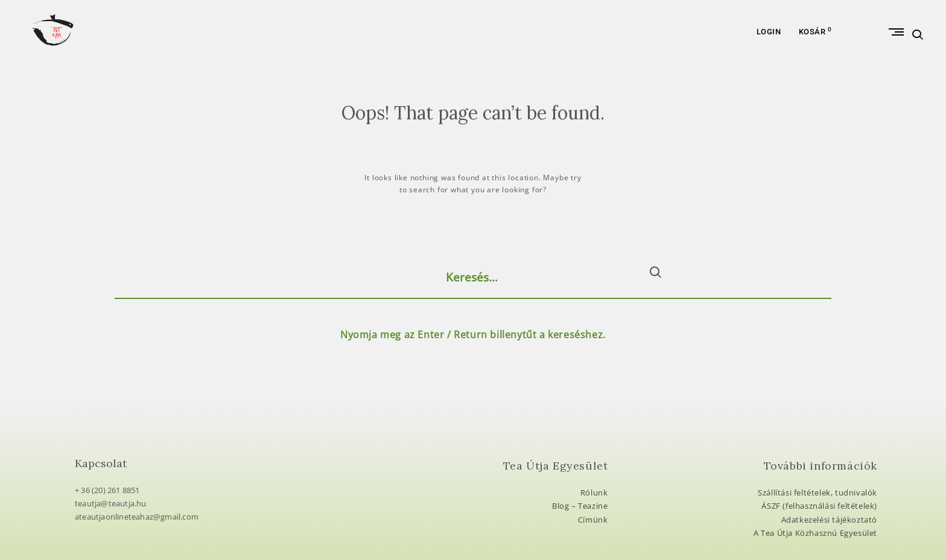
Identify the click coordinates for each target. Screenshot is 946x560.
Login (769, 53)
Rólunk (594, 492)
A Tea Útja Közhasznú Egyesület (815, 533)
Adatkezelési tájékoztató (829, 520)
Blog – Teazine (580, 506)
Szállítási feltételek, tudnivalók (817, 492)
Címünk (593, 520)
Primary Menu (868, 53)
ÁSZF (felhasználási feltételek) (819, 506)
